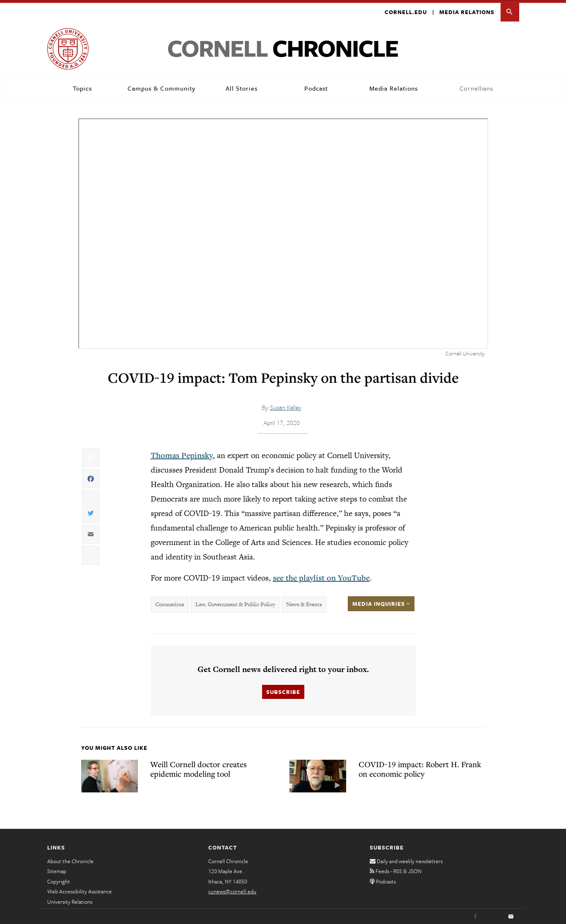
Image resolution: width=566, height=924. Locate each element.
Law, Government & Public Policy (235, 604)
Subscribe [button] (283, 691)
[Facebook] (475, 916)
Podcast (316, 87)
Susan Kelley (286, 406)
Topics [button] (82, 87)
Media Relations (467, 11)
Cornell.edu (406, 11)
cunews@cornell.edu (232, 890)
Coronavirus (170, 604)
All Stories (242, 87)
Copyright (59, 880)
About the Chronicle (70, 860)
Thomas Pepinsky (182, 454)
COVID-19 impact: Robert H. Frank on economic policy (420, 768)
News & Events (304, 604)
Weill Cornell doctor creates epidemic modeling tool (199, 768)
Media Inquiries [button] (381, 602)
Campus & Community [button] (161, 87)
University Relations (70, 900)
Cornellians (476, 87)
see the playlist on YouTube (321, 576)
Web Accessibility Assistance (79, 890)
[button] (510, 11)
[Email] (511, 916)
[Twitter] (493, 916)
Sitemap (57, 870)
